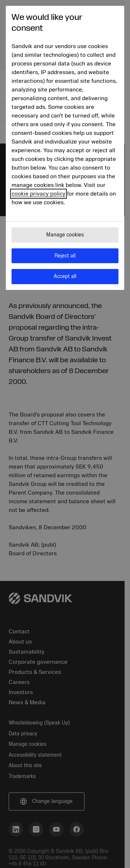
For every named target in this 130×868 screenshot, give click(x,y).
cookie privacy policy (38, 194)
